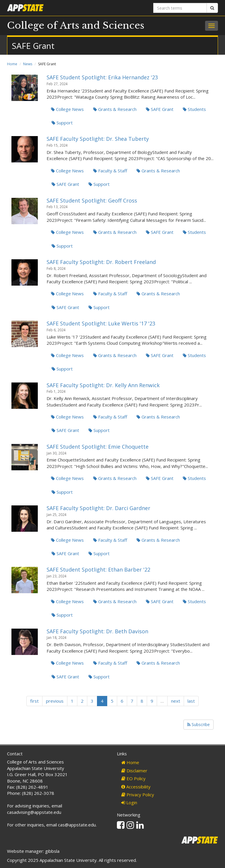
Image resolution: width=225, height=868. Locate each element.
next (176, 701)
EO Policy (133, 778)
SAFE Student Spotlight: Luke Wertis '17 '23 (101, 323)
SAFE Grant (160, 109)
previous (55, 701)
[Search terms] (180, 8)
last (191, 701)
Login (129, 802)
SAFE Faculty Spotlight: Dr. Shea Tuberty (98, 139)
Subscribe (198, 724)
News (28, 64)
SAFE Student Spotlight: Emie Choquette (98, 447)
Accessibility (136, 787)
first (34, 701)
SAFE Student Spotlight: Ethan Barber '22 (98, 569)
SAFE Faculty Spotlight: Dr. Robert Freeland (101, 262)
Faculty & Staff (110, 171)
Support (62, 123)
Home (12, 64)
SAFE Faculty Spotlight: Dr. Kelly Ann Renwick (103, 385)
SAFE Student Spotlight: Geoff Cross (92, 200)
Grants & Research (115, 109)
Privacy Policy (138, 795)
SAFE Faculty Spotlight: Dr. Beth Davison (97, 631)
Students (194, 109)
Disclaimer (134, 771)
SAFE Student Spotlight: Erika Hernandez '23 (102, 77)
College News (67, 109)
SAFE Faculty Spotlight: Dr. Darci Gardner (98, 508)
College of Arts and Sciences (76, 25)
